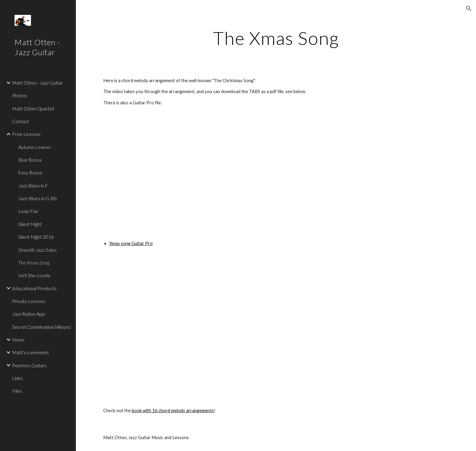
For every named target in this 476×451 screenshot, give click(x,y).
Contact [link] (21, 121)
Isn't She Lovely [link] (34, 275)
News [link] (18, 340)
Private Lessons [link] (29, 301)
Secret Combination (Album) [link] (41, 327)
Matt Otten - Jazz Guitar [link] (37, 83)
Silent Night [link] (30, 224)
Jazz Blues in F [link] (33, 185)
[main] (276, 38)
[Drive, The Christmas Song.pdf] (261, 327)
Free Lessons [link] (26, 134)
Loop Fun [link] (28, 211)
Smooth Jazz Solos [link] (37, 250)
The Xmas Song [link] (34, 263)
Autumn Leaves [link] (34, 147)
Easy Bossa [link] (30, 172)
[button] (469, 8)
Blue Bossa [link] (30, 160)
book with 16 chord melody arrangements (173, 411)
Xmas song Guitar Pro (131, 243)
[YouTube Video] (186, 173)
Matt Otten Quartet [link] (33, 108)
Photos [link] (20, 95)
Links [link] (17, 378)
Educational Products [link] (34, 288)
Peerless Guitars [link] (29, 365)
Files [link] (17, 391)
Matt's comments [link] (31, 352)
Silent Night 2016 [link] (36, 237)
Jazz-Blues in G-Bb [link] (37, 198)
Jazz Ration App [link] (29, 314)
